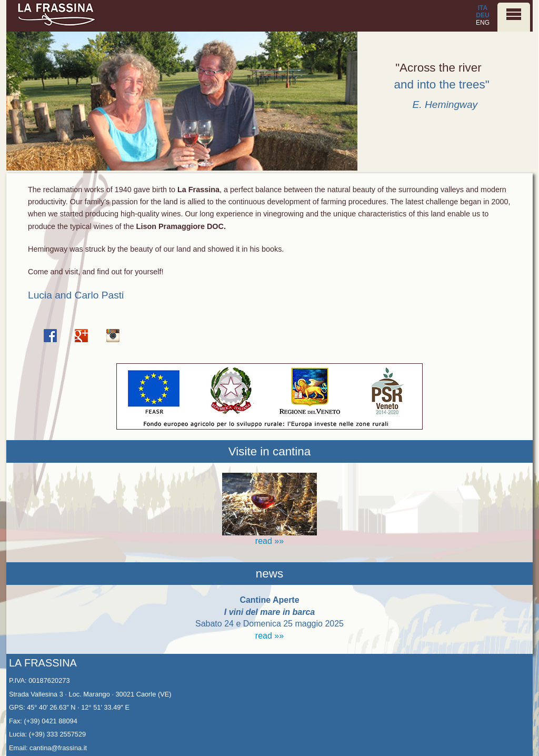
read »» (269, 636)
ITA (483, 8)
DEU (482, 15)
